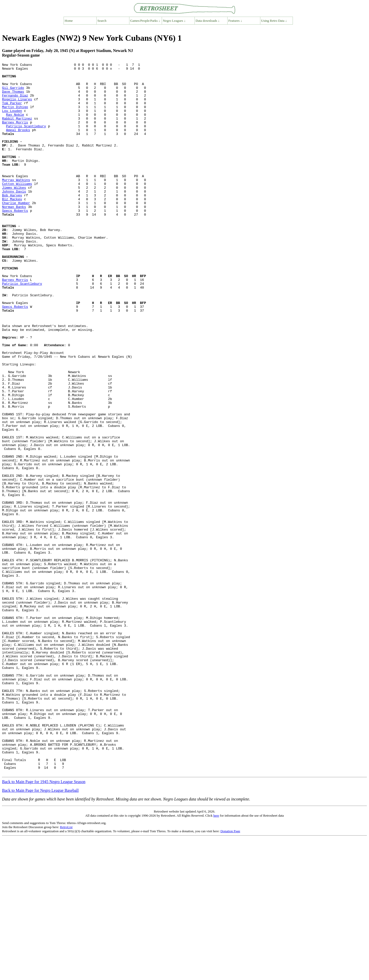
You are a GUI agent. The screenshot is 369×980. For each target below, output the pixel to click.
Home (69, 21)
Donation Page (230, 973)
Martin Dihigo (15, 116)
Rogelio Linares (17, 107)
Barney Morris (15, 134)
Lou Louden (12, 121)
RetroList (66, 969)
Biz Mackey (12, 227)
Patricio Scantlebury (26, 139)
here (216, 958)
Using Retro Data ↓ (274, 21)
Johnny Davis (14, 217)
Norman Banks (14, 236)
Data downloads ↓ (208, 21)
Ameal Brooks (18, 144)
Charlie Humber (16, 231)
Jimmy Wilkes (14, 213)
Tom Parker (12, 111)
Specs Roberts (15, 240)
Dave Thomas (13, 98)
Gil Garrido (13, 93)
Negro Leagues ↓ (174, 21)
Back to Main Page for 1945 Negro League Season (44, 924)
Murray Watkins (16, 204)
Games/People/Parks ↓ (145, 21)
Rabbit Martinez (17, 130)
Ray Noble (15, 125)
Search (102, 21)
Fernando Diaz (15, 102)
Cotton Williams (17, 208)
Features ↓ (235, 21)
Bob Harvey (12, 222)
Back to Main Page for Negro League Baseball (40, 932)
